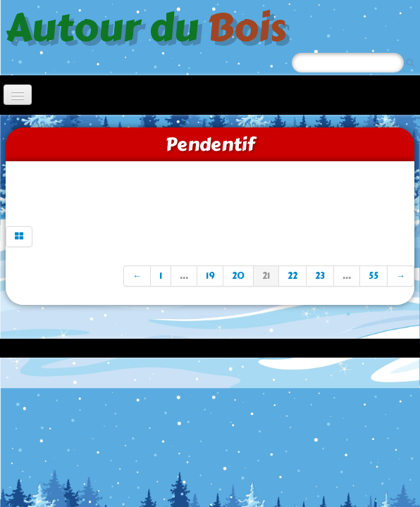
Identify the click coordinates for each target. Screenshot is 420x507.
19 (210, 276)
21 (266, 276)
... (184, 276)
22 (292, 276)
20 (238, 276)
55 (373, 276)
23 (320, 276)
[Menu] (18, 95)
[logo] (151, 26)
